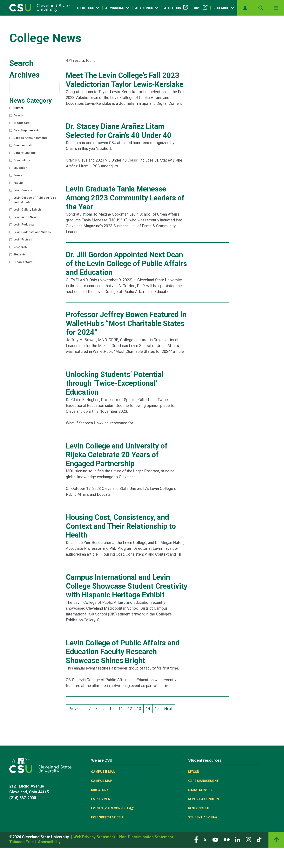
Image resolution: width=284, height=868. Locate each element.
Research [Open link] (224, 8)
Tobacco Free (22, 842)
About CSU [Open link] (88, 8)
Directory (100, 790)
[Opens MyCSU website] (245, 8)
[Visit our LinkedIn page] (238, 839)
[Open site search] (261, 8)
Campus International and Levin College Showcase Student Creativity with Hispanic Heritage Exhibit (127, 586)
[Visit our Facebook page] (196, 839)
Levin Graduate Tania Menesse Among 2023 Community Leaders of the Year (125, 198)
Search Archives (25, 69)
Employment (102, 799)
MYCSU (194, 772)
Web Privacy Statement (95, 837)
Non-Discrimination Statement (147, 837)
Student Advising (203, 817)
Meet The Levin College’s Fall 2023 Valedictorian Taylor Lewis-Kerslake (125, 80)
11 (122, 708)
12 (131, 708)
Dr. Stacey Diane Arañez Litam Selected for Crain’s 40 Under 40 (119, 131)
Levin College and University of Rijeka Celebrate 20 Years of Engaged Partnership (117, 455)
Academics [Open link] (147, 8)
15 (158, 708)
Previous (76, 709)
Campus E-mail (103, 772)
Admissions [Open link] (117, 8)
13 (140, 708)
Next (168, 709)
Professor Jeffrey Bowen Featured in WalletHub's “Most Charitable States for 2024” (126, 323)
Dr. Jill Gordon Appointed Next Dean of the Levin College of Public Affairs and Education (126, 264)
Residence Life (200, 808)
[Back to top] (276, 840)
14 (149, 708)
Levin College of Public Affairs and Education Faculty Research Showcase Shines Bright (123, 652)
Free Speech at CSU (107, 817)
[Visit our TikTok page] (259, 839)
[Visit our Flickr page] (227, 839)
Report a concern (203, 799)
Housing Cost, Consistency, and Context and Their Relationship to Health (121, 526)
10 (113, 708)
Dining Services (201, 790)
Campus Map (102, 781)
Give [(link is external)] (201, 8)
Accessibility (49, 842)
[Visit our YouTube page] (215, 839)
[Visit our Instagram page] (248, 839)
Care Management (203, 781)
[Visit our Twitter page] (205, 839)
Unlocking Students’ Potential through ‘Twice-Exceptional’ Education (115, 383)
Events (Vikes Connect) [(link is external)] (112, 808)
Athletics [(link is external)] (176, 8)
